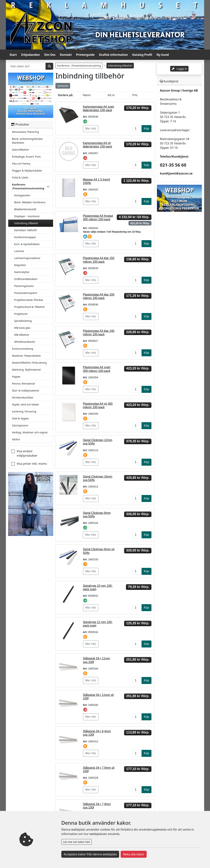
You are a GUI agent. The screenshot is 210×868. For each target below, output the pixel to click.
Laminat (19, 251)
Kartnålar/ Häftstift (25, 230)
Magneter (20, 265)
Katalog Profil (142, 55)
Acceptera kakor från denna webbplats (90, 854)
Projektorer (21, 314)
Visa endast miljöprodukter (27, 453)
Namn (87, 95)
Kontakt (66, 55)
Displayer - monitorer (27, 216)
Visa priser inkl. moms (32, 464)
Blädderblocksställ (25, 209)
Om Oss (50, 55)
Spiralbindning (23, 321)
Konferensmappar (25, 237)
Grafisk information (113, 55)
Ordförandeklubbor (26, 279)
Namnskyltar (22, 272)
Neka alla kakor (134, 854)
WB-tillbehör (22, 335)
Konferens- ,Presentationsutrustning (79, 66)
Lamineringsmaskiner (27, 258)
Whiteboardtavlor (25, 342)
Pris (135, 95)
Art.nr (111, 95)
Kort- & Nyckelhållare (27, 244)
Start (13, 55)
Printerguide (85, 55)
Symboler (63, 86)
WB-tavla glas (22, 328)
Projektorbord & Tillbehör (29, 307)
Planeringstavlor (24, 286)
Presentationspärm (26, 293)
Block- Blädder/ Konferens (30, 202)
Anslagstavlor (22, 195)
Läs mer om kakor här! (77, 842)
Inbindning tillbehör (26, 223)
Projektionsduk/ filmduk (29, 300)
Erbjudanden (30, 55)
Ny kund (163, 55)
